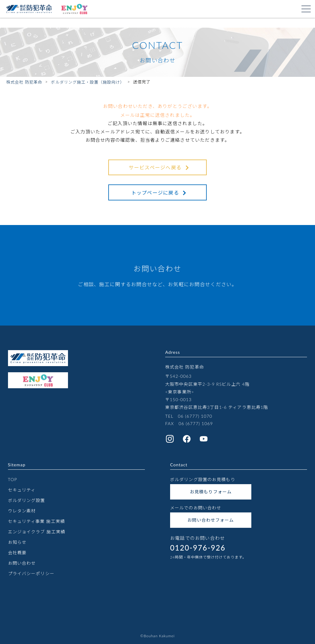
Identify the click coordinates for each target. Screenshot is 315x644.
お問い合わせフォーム (211, 520)
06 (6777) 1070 (195, 416)
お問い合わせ (22, 563)
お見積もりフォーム (211, 492)
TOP (13, 479)
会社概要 (17, 553)
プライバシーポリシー (31, 573)
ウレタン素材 (22, 511)
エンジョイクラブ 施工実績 (37, 532)
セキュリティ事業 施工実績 (36, 521)
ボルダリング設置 (27, 500)
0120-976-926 (198, 548)
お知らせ (17, 542)
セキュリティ (22, 490)
